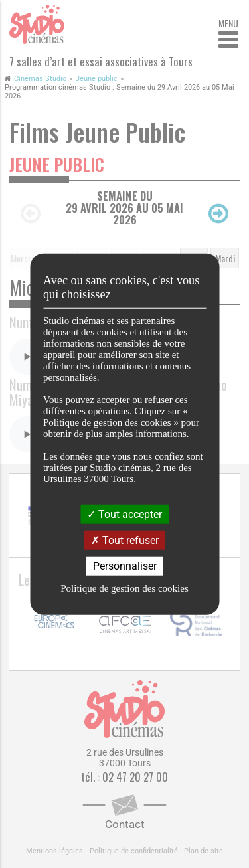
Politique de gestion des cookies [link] (124, 588)
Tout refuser (125, 540)
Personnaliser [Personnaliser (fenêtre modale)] (125, 566)
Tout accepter (124, 514)
